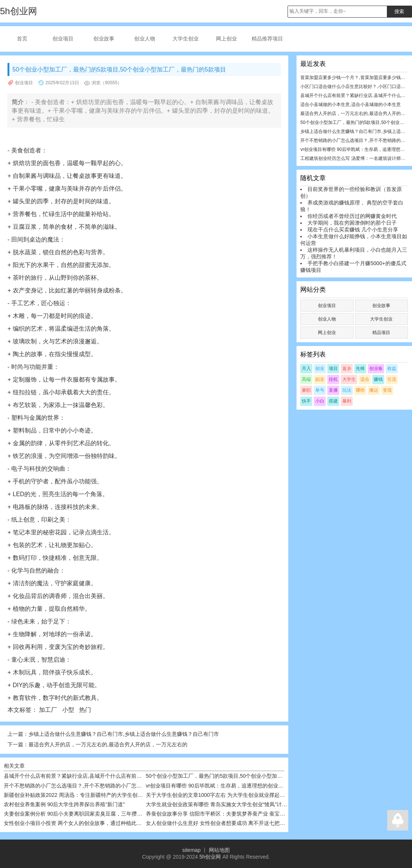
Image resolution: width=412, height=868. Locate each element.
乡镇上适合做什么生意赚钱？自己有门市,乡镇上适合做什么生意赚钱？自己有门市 (124, 734)
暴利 (347, 401)
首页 (22, 39)
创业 (320, 368)
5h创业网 (210, 857)
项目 (333, 368)
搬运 (374, 390)
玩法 (347, 390)
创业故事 (104, 39)
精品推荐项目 (267, 39)
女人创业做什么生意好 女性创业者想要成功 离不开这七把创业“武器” (225, 823)
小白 (320, 401)
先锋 (360, 368)
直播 (333, 390)
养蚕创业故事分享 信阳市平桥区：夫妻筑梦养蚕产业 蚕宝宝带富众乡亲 (229, 814)
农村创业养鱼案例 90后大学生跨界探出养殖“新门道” (64, 804)
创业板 (376, 368)
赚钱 (378, 379)
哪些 (360, 390)
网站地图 (219, 850)
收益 (392, 368)
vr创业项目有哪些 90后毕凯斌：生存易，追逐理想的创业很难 (217, 786)
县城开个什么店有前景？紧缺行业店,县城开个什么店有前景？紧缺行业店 (88, 776)
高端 (306, 379)
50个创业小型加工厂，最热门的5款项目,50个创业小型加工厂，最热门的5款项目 (239, 776)
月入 (306, 368)
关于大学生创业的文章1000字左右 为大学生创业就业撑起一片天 (221, 795)
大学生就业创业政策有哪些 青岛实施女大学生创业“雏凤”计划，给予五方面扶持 (237, 804)
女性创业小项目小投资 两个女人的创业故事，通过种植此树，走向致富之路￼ (94, 823)
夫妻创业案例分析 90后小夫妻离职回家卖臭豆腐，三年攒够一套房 (81, 814)
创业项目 (63, 39)
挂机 (333, 379)
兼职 (306, 390)
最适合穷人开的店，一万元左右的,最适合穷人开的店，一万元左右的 (108, 744)
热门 (86, 710)
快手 (306, 401)
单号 (320, 390)
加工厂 (49, 710)
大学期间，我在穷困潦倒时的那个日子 (352, 223)
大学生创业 (186, 39)
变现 (387, 390)
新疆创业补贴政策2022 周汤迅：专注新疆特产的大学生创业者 (76, 795)
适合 (365, 379)
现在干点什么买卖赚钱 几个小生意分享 (353, 230)
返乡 (347, 368)
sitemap (191, 850)
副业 (320, 379)
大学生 (349, 379)
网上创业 (226, 39)
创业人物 (145, 39)
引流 (392, 379)
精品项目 (381, 333)
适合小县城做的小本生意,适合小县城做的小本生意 (350, 104)
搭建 (333, 401)
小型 (69, 710)
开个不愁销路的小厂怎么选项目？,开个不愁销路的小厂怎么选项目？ (83, 786)
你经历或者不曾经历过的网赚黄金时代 (352, 216)
